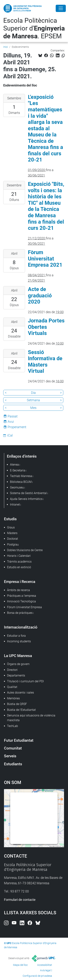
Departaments (16, 675)
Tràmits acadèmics (19, 562)
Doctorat (13, 539)
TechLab (13, 726)
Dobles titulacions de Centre (25, 550)
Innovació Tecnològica (21, 601)
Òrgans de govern (18, 664)
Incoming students (19, 641)
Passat (13, 416)
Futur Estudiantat (19, 740)
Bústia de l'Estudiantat (21, 710)
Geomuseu (17, 487)
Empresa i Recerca (20, 582)
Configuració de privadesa (37, 976)
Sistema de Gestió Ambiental (28, 493)
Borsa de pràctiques (20, 613)
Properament (17, 427)
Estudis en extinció (19, 567)
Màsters (12, 533)
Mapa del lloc (20, 965)
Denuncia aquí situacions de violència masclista (31, 718)
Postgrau (13, 544)
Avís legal (45, 970)
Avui (11, 422)
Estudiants (13, 764)
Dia (33, 393)
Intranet (15, 505)
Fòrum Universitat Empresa (24, 607)
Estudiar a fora (16, 636)
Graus (11, 527)
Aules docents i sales (20, 693)
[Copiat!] (63, 56)
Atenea (14, 465)
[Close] (61, 8)
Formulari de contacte (20, 900)
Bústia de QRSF (17, 704)
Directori (12, 670)
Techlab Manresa (21, 476)
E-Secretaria (18, 470)
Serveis (10, 756)
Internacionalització (21, 627)
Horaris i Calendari (19, 556)
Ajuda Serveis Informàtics (26, 499)
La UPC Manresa (18, 656)
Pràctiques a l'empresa (22, 596)
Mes (33, 408)
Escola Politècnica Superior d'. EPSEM (34, 28)
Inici (6, 47)
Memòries (13, 698)
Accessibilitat (45, 965)
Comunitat (13, 748)
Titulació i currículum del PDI (25, 681)
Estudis (10, 519)
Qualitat (12, 687)
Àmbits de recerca (18, 590)
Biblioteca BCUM (21, 482)
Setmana (33, 400)
